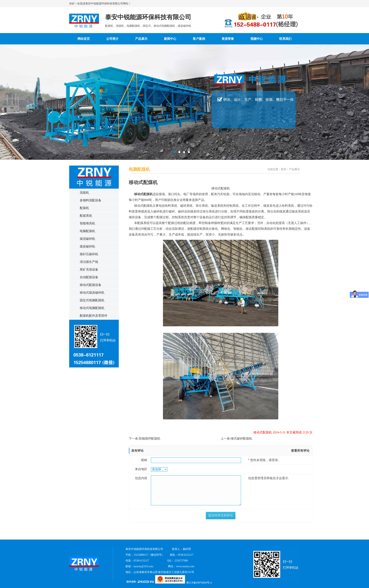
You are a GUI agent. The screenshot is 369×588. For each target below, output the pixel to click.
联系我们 (285, 39)
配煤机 (84, 208)
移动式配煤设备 (91, 285)
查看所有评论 (300, 451)
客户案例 (199, 39)
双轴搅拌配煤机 (150, 439)
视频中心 (257, 39)
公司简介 (112, 39)
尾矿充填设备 (89, 269)
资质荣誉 (228, 39)
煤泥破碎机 (87, 239)
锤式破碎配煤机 (241, 439)
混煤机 (84, 193)
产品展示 (141, 39)
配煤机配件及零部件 (94, 316)
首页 (283, 169)
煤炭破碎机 (87, 246)
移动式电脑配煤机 (92, 308)
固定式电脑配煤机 (92, 300)
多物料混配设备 (91, 200)
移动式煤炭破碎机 (92, 293)
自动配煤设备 (89, 277)
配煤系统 (86, 216)
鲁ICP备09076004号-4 (199, 583)
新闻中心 (170, 39)
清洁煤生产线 (89, 262)
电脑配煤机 (87, 231)
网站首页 (84, 39)
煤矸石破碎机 (89, 254)
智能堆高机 (87, 223)
